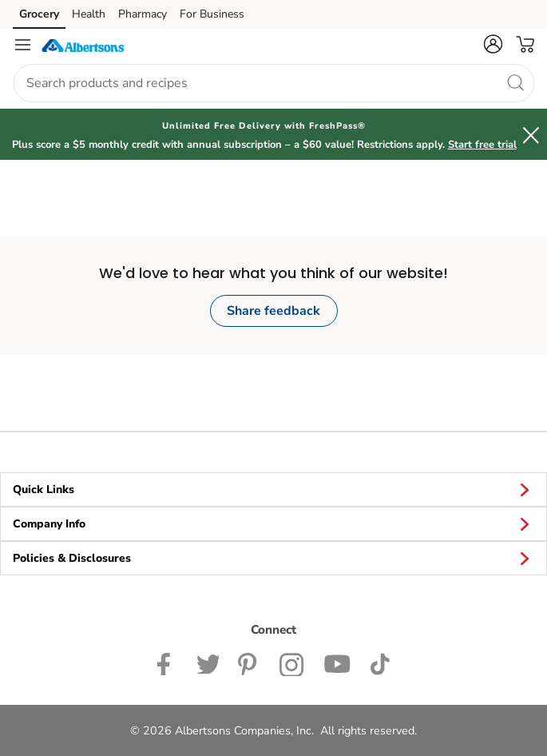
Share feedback (273, 311)
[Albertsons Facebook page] (167, 662)
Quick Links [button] (273, 489)
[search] (515, 82)
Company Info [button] (273, 523)
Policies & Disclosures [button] (273, 558)
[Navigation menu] (22, 45)
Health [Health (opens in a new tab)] (89, 14)
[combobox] (273, 83)
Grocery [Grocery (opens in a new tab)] (39, 14)
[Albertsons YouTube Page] (337, 662)
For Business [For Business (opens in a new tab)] (212, 14)
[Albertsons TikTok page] (380, 662)
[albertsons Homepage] (84, 45)
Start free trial (482, 145)
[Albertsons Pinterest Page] (249, 662)
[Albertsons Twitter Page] (208, 662)
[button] (493, 44)
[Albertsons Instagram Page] (292, 662)
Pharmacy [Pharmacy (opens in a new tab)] (143, 14)
